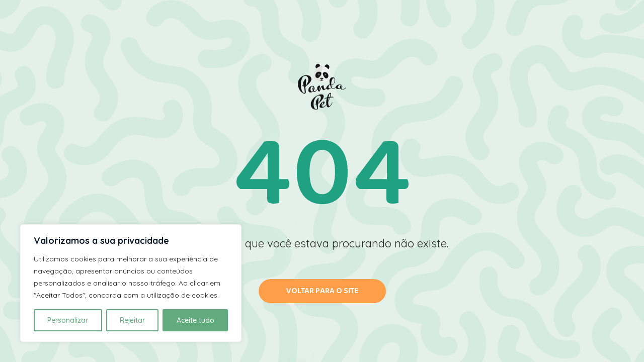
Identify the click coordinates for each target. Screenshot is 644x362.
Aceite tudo (195, 320)
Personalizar (68, 320)
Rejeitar (132, 320)
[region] (131, 283)
